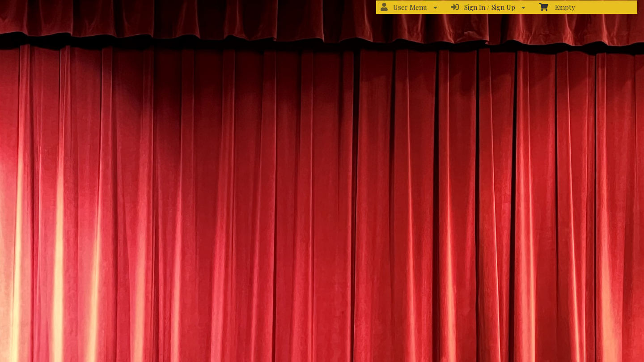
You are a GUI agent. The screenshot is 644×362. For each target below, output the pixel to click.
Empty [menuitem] (557, 7)
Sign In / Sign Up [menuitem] (488, 7)
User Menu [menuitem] (409, 7)
